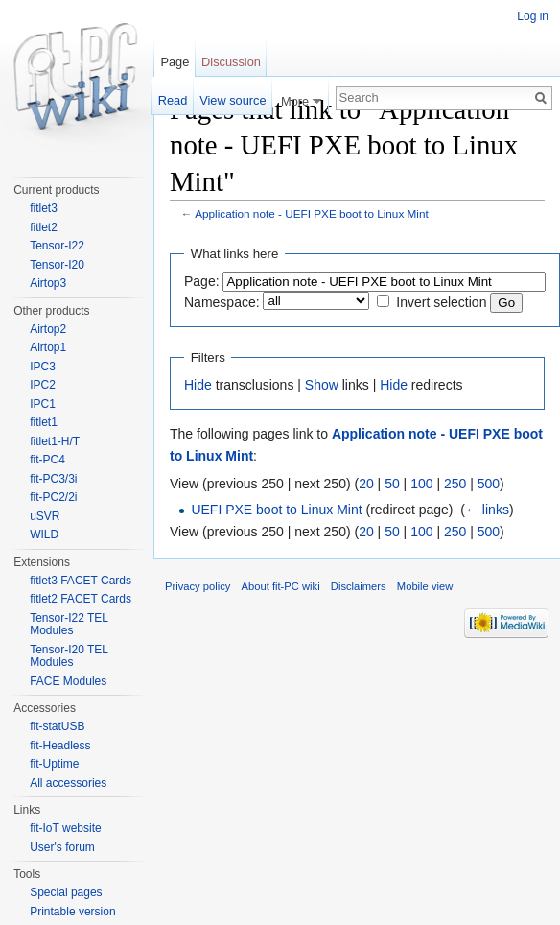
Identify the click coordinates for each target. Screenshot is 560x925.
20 (366, 484)
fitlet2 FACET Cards (81, 599)
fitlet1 (44, 422)
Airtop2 (48, 329)
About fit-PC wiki (281, 586)
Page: (202, 281)
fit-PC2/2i (53, 497)
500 (489, 484)
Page (175, 62)
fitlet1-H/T (55, 441)
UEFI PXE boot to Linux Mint (276, 510)
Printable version (72, 912)
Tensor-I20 (57, 265)
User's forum (62, 847)
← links (487, 510)
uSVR (45, 516)
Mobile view (425, 586)
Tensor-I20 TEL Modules (69, 656)
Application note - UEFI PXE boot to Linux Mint (312, 213)
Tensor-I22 (57, 246)
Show (322, 385)
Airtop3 (48, 283)
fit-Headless (60, 746)
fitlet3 (44, 208)
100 (421, 484)
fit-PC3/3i (53, 479)
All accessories (68, 783)
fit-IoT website (65, 828)
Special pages (66, 892)
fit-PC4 (47, 460)
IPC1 (43, 404)
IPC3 (43, 367)
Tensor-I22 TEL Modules (69, 625)
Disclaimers (359, 586)
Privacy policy (198, 586)
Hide (198, 385)
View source (233, 100)
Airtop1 (48, 347)
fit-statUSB (57, 726)
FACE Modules (68, 681)
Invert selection (441, 302)
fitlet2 (44, 227)
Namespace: (222, 302)
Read (173, 100)
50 (392, 484)
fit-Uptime (54, 764)
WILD (44, 534)
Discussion (231, 62)
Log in (533, 16)
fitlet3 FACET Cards (81, 581)
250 (455, 484)
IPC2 (43, 385)
